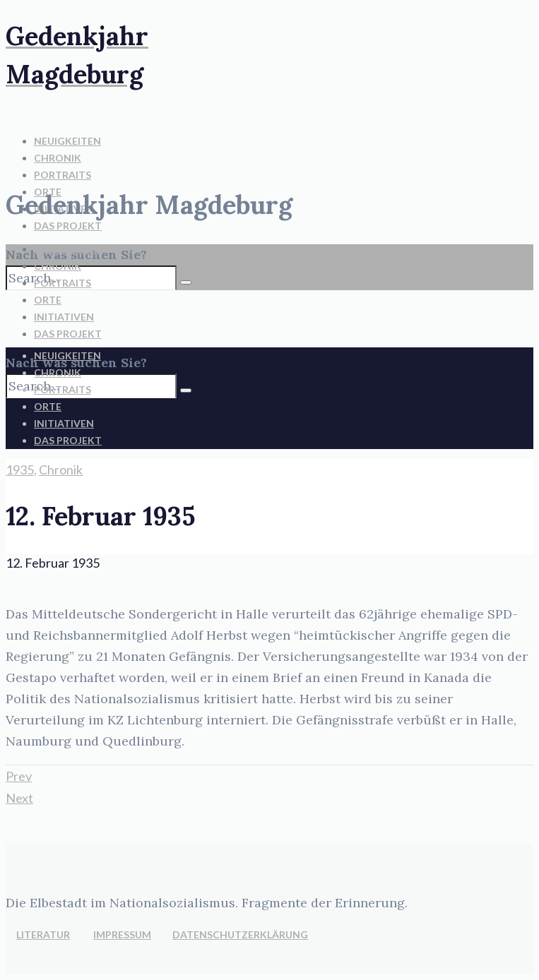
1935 (20, 470)
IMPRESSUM (122, 934)
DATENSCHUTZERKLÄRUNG (240, 934)
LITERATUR (43, 934)
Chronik (61, 470)
